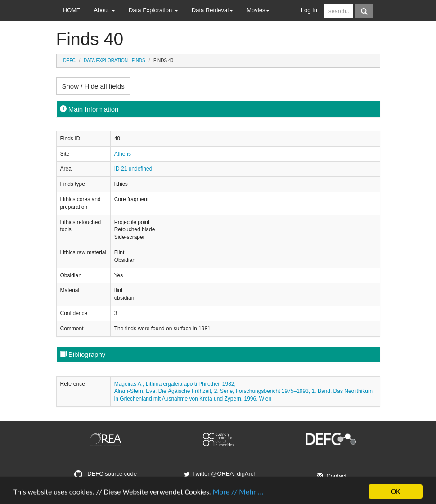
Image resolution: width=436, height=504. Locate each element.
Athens (123, 154)
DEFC (70, 61)
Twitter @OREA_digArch (220, 474)
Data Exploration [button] (153, 10)
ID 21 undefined (133, 169)
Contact (330, 476)
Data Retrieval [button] (212, 10)
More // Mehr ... (238, 494)
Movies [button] (258, 10)
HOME (72, 10)
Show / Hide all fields (93, 86)
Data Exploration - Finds (115, 61)
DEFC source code (106, 474)
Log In (309, 10)
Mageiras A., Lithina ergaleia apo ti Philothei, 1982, (175, 384)
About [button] (105, 10)
